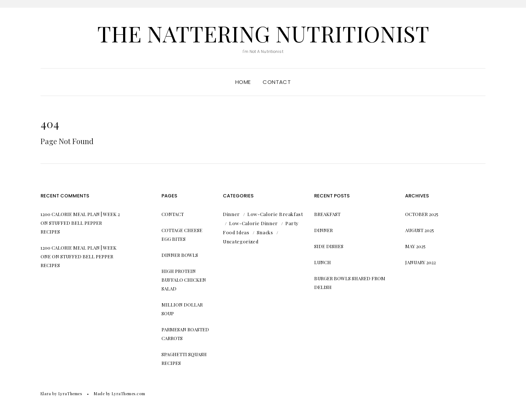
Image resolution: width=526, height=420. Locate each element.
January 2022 (420, 262)
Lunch (323, 262)
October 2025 (422, 214)
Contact (277, 82)
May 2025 (415, 246)
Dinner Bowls (180, 255)
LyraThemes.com (128, 394)
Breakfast (327, 214)
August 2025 (420, 230)
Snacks (265, 232)
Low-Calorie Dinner (254, 223)
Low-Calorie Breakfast (275, 214)
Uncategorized (241, 241)
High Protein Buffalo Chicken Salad (184, 280)
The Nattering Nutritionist (263, 33)
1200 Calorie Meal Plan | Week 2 (80, 214)
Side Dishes (329, 246)
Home (243, 82)
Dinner (231, 214)
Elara (46, 394)
